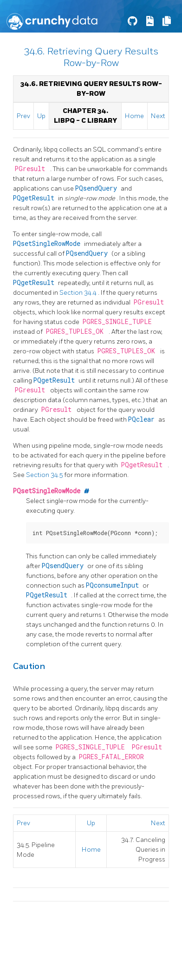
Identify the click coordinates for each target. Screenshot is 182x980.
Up (41, 116)
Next (158, 116)
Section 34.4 (79, 293)
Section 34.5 (45, 475)
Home (134, 116)
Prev (23, 116)
